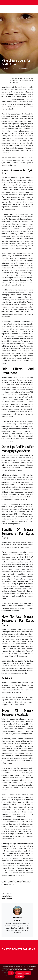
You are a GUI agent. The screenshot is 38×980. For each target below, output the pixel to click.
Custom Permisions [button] (23, 973)
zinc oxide (27, 881)
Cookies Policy (28, 970)
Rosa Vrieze (6, 68)
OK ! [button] (11, 973)
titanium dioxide (8, 884)
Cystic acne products (17, 78)
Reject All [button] (20, 977)
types (11, 881)
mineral (19, 881)
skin (5, 881)
